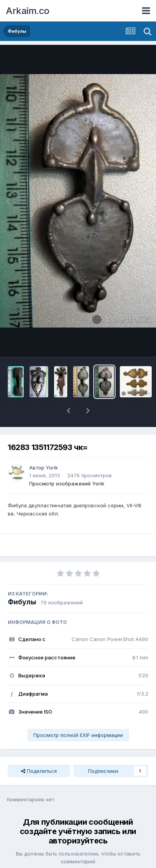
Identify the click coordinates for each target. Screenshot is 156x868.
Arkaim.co (28, 11)
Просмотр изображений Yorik (67, 463)
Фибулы (22, 582)
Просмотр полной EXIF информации (78, 715)
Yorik (52, 447)
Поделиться (39, 751)
